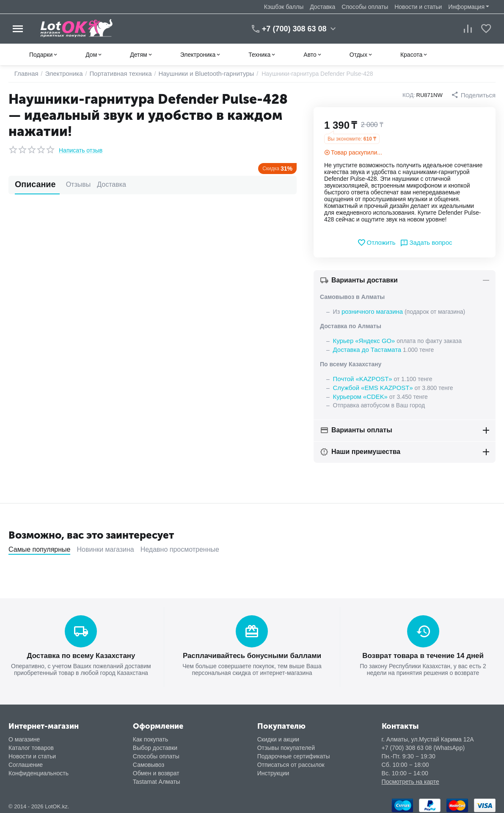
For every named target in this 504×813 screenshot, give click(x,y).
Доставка (322, 7)
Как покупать (150, 736)
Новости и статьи (418, 7)
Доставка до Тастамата (365, 348)
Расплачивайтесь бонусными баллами (252, 653)
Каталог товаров (31, 744)
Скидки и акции (278, 736)
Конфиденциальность (39, 770)
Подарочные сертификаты (294, 753)
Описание (30, 184)
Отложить (378, 243)
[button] (474, 95)
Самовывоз (149, 761)
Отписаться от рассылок (291, 761)
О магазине (24, 736)
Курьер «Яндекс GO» (362, 340)
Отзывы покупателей (286, 744)
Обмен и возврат (156, 770)
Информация (466, 7)
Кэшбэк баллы (284, 7)
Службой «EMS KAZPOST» (371, 386)
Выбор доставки (155, 744)
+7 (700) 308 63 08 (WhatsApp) (423, 744)
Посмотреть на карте (410, 778)
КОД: (411, 95)
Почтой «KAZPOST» (361, 377)
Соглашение (26, 761)
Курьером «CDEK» (359, 394)
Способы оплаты (365, 7)
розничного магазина (370, 311)
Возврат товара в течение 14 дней (423, 653)
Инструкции (273, 770)
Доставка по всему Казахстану (81, 653)
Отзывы (65, 184)
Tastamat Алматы (157, 778)
